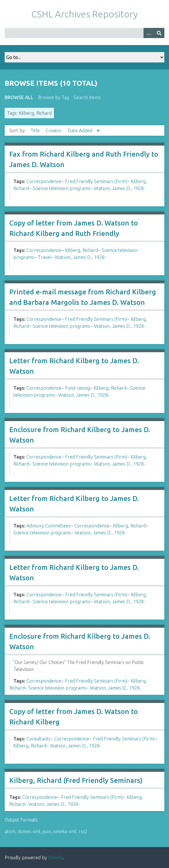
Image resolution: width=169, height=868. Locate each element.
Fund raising (77, 388)
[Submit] (159, 33)
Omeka (56, 858)
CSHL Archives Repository (84, 14)
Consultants (38, 739)
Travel (44, 257)
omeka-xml (65, 831)
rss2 (83, 831)
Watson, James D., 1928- (120, 188)
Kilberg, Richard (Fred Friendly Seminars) (76, 780)
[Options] (149, 33)
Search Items (87, 97)
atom (10, 831)
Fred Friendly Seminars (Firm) (96, 181)
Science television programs (61, 188)
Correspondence (44, 181)
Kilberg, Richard (81, 250)
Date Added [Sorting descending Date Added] (81, 130)
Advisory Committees (48, 526)
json (47, 831)
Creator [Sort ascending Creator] (54, 130)
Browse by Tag (54, 97)
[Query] (84, 33)
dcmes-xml (29, 831)
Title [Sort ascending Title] (36, 130)
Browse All (19, 97)
